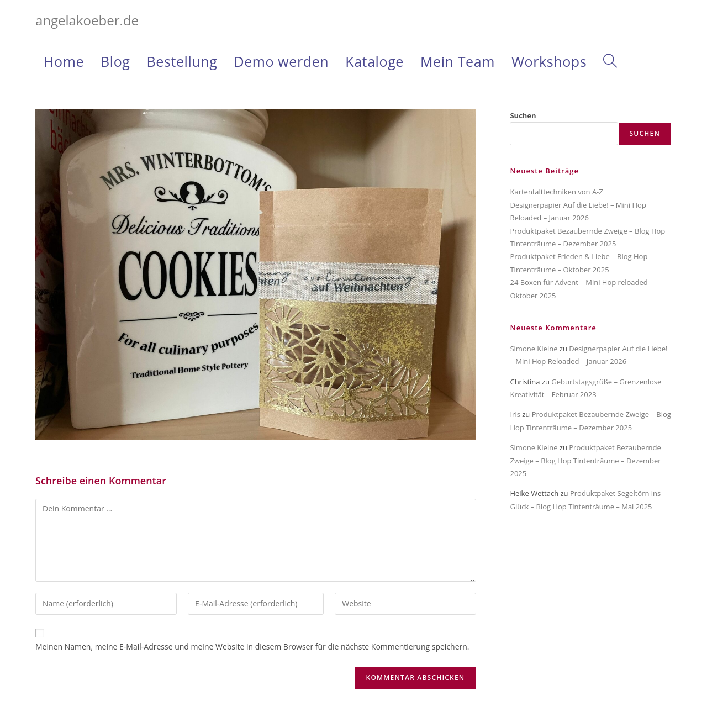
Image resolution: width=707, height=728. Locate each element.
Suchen (523, 115)
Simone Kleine (534, 349)
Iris (515, 414)
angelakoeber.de (87, 20)
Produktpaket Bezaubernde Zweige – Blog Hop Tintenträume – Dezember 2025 (585, 460)
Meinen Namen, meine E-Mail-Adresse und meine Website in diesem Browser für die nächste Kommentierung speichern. (252, 647)
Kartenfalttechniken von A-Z (556, 192)
